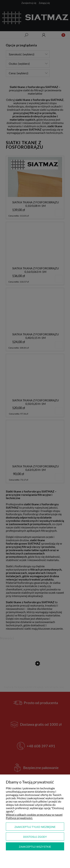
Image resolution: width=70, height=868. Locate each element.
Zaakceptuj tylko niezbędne (35, 827)
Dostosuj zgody (35, 837)
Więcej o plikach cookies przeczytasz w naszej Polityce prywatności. (34, 816)
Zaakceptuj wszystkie (35, 847)
